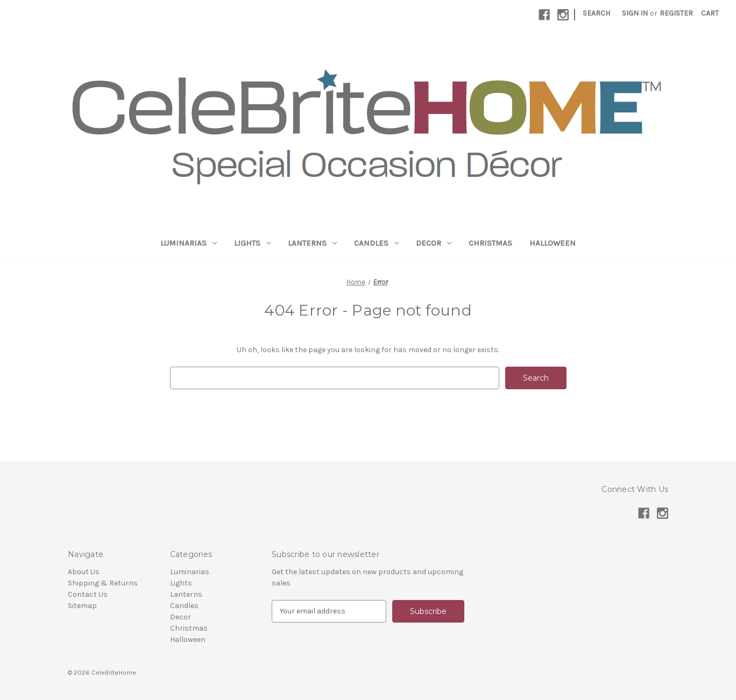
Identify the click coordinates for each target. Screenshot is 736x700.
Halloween (553, 243)
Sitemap (82, 606)
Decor (434, 243)
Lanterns (312, 243)
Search (596, 13)
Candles (376, 243)
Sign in (635, 13)
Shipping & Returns (103, 583)
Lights (252, 243)
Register (676, 13)
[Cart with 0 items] (710, 13)
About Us (84, 572)
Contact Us (88, 594)
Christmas (490, 243)
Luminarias (189, 243)
